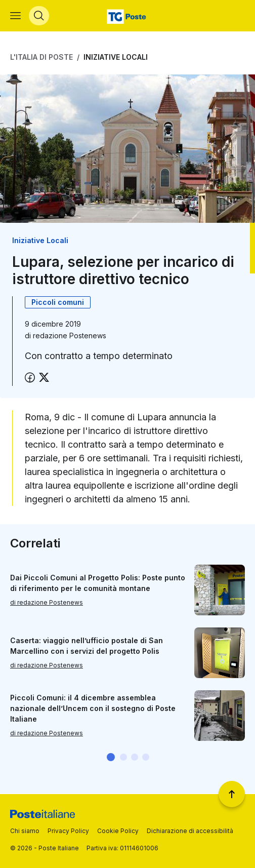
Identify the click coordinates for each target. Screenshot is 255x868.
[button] (111, 757)
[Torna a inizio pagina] (232, 794)
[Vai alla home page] (128, 16)
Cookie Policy (118, 831)
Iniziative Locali (116, 57)
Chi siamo (25, 831)
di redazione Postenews (47, 602)
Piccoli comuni (58, 302)
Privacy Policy (68, 831)
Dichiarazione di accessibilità (190, 831)
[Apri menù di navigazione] (15, 16)
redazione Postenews (70, 336)
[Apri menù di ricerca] (39, 16)
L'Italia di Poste (41, 57)
